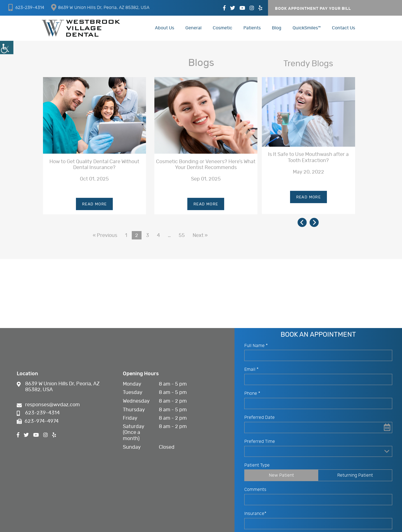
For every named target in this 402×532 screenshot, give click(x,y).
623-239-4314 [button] (26, 7)
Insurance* (255, 515)
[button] (7, 47)
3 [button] (148, 236)
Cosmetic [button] (222, 28)
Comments (255, 491)
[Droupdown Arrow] (387, 452)
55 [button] (182, 236)
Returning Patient (355, 476)
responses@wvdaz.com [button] (48, 406)
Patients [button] (252, 28)
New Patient (281, 476)
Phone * (252, 395)
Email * (251, 370)
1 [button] (126, 236)
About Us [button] (165, 28)
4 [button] (158, 236)
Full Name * (256, 346)
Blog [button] (277, 28)
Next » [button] (200, 236)
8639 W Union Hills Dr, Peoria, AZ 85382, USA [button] (100, 7)
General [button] (193, 28)
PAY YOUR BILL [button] (335, 9)
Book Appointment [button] (297, 9)
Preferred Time (260, 443)
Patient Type (257, 466)
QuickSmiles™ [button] (307, 28)
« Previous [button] (105, 236)
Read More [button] (94, 204)
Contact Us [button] (344, 28)
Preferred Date (259, 419)
